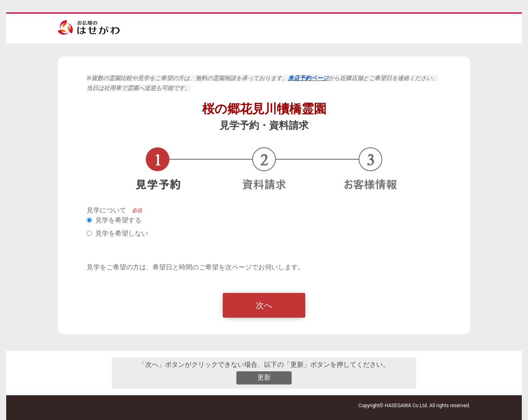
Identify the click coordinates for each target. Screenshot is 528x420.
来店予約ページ (308, 78)
